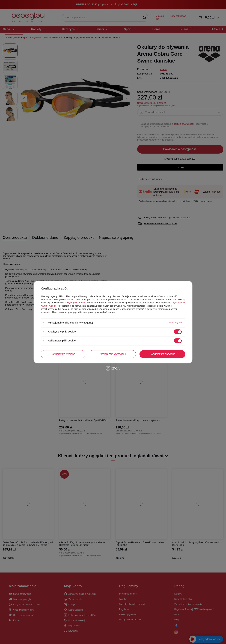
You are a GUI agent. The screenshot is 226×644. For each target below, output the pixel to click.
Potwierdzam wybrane (63, 354)
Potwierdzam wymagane (112, 354)
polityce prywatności (75, 303)
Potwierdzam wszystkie (163, 354)
